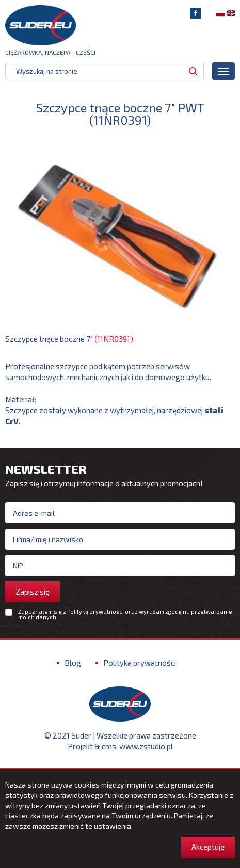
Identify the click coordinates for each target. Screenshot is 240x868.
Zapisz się (33, 592)
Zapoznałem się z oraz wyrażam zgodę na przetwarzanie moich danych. (125, 614)
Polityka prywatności (140, 663)
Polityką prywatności (95, 611)
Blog (73, 663)
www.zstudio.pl (146, 746)
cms (109, 746)
